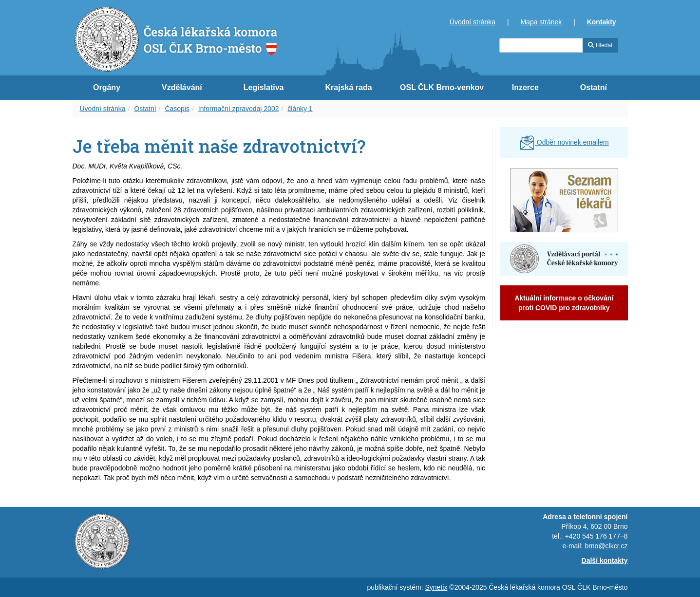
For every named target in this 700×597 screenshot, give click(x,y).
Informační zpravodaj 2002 (239, 109)
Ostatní (594, 87)
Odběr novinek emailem (564, 142)
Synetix (436, 587)
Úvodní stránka (473, 22)
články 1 (300, 109)
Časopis (177, 109)
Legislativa (264, 87)
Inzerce (525, 87)
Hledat (600, 45)
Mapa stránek (541, 22)
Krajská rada (349, 87)
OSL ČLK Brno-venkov (442, 87)
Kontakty (602, 22)
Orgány (107, 87)
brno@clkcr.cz (606, 546)
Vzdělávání (182, 87)
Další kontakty (605, 560)
